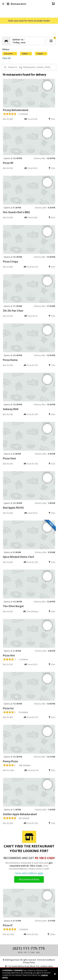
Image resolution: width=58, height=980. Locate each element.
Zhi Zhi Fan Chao (13, 311)
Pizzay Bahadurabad (16, 110)
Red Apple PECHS (13, 508)
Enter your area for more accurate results (29, 21)
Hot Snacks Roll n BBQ (16, 212)
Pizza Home (10, 360)
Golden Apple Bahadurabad (20, 814)
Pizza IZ (8, 925)
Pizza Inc (8, 708)
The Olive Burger (13, 606)
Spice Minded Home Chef (18, 557)
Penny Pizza (10, 761)
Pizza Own (9, 458)
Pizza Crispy (10, 261)
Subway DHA (11, 409)
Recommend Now (29, 879)
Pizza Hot (9, 655)
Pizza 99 (8, 163)
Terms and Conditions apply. (29, 873)
